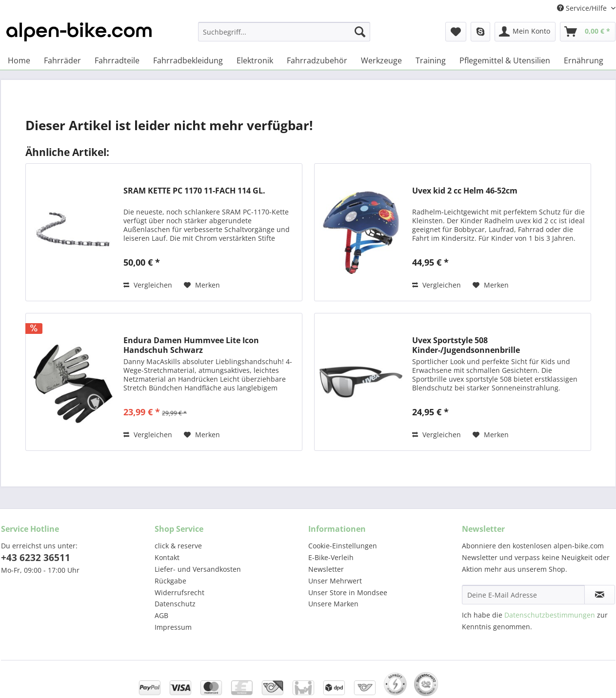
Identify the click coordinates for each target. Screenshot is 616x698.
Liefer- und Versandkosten (198, 569)
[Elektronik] (255, 60)
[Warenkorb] (588, 32)
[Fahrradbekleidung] (188, 60)
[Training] (431, 60)
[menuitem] (284, 36)
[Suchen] (360, 32)
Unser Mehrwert (335, 581)
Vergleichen (148, 285)
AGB (161, 615)
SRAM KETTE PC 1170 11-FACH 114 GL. (194, 191)
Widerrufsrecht (179, 592)
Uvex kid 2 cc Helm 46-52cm (465, 191)
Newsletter (326, 569)
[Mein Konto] (525, 32)
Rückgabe (170, 581)
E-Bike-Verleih (331, 557)
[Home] (19, 60)
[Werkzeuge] (381, 60)
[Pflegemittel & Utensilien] (505, 60)
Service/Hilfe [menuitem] (583, 8)
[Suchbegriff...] (284, 32)
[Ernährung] (584, 60)
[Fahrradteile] (117, 60)
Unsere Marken (333, 604)
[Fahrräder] (62, 60)
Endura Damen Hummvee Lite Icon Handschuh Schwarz (191, 345)
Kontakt (167, 557)
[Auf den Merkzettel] (202, 285)
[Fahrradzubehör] (317, 60)
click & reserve (178, 546)
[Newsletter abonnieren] (600, 595)
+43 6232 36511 (36, 558)
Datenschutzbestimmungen (550, 615)
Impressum (173, 627)
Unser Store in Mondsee (348, 592)
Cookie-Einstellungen (343, 546)
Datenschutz (175, 604)
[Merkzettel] (456, 32)
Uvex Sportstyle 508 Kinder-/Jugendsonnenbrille (466, 345)
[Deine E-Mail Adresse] (523, 595)
